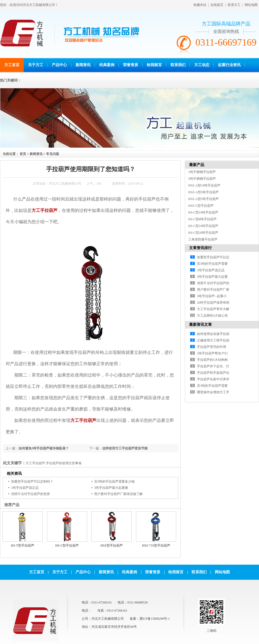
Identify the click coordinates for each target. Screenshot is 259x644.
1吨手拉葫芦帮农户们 (212, 353)
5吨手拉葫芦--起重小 (212, 296)
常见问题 (53, 154)
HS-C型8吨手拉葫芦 (202, 219)
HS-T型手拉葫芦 (23, 545)
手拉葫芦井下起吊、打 (213, 366)
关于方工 (36, 65)
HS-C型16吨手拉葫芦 (203, 226)
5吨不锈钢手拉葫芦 (202, 179)
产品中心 (59, 65)
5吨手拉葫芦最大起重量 (111, 488)
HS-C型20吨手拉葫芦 (203, 233)
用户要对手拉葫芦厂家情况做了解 (118, 494)
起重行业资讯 (229, 65)
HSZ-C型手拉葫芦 (201, 206)
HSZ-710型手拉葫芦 (156, 545)
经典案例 (107, 65)
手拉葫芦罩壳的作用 (212, 347)
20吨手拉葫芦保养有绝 (213, 303)
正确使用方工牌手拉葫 (213, 340)
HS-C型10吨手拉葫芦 (203, 212)
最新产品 (197, 165)
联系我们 (178, 65)
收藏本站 (200, 5)
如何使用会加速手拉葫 (213, 334)
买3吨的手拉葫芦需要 (212, 264)
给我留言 (154, 65)
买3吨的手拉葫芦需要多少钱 (114, 482)
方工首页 (12, 65)
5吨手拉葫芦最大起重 (212, 277)
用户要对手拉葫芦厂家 (213, 290)
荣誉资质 (131, 65)
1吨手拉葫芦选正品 (25, 488)
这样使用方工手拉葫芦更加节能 (125, 448)
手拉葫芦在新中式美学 (213, 379)
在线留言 (217, 5)
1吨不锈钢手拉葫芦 (202, 172)
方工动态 (202, 65)
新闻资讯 (83, 65)
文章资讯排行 (200, 248)
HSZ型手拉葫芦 (112, 545)
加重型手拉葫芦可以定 (213, 257)
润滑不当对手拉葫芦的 (213, 283)
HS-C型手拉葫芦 (67, 545)
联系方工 (234, 5)
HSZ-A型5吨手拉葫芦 (204, 199)
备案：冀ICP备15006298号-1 (150, 619)
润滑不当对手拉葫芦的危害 (30, 494)
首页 (23, 154)
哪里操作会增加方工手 (213, 392)
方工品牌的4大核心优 (212, 316)
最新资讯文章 (200, 325)
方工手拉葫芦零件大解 (213, 309)
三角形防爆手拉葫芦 (203, 239)
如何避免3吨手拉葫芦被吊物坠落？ (44, 448)
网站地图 (251, 5)
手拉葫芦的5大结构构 (212, 360)
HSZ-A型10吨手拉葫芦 (204, 185)
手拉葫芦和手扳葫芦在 (213, 373)
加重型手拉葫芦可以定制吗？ (32, 482)
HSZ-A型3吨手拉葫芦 (204, 192)
